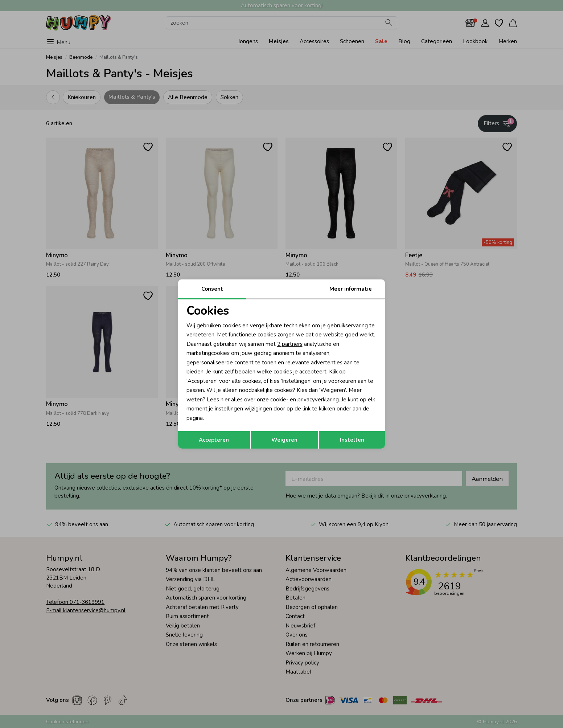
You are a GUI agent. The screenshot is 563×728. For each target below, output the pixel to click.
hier (225, 400)
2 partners (290, 344)
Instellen (352, 440)
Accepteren (214, 440)
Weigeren (284, 440)
